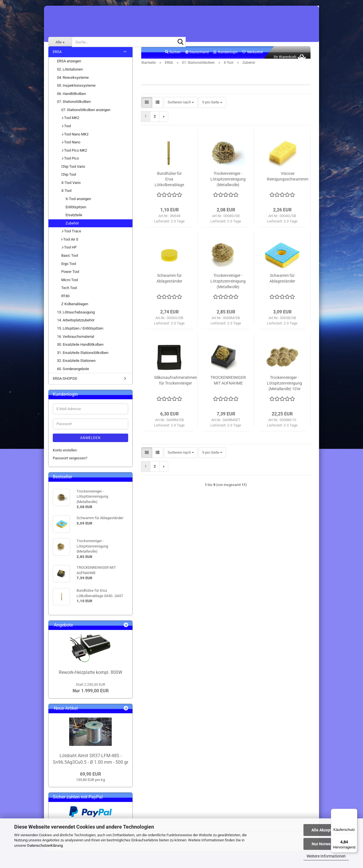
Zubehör (72, 229)
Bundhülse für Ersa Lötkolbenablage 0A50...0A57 (169, 186)
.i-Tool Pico (70, 165)
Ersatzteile (74, 221)
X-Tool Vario (71, 189)
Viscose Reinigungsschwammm (288, 182)
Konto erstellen (65, 456)
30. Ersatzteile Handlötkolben (80, 351)
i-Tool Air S (70, 246)
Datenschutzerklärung (45, 845)
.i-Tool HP (69, 254)
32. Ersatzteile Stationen (76, 367)
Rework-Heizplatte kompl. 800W (90, 679)
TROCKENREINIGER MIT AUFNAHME (228, 387)
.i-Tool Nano (71, 148)
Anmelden (90, 444)
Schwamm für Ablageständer (169, 285)
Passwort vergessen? (70, 464)
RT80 (65, 302)
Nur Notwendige (326, 844)
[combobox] (181, 109)
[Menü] (354, 812)
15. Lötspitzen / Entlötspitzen (80, 335)
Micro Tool (70, 286)
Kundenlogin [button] (225, 58)
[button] (197, 59)
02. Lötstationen (70, 76)
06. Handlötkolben (71, 100)
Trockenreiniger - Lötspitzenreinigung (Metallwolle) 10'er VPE (284, 390)
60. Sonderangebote (73, 375)
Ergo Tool (69, 270)
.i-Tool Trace (71, 237)
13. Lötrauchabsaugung (76, 318)
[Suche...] (60, 42)
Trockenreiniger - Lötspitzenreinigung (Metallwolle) (228, 185)
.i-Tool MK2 (70, 124)
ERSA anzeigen (69, 68)
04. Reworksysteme (73, 84)
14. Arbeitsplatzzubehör (76, 327)
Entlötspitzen (76, 213)
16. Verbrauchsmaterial (76, 343)
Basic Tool (70, 262)
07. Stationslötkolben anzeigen (86, 116)
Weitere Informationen (326, 856)
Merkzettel (253, 58)
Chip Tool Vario (73, 173)
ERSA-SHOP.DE (65, 385)
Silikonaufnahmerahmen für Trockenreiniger (176, 387)
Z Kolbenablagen (75, 310)
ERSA (57, 58)
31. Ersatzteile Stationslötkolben (83, 359)
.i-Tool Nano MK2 (75, 140)
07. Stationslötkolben (74, 108)
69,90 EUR (90, 780)
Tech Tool (69, 294)
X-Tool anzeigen (78, 205)
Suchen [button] (173, 58)
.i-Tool (66, 132)
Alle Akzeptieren (326, 830)
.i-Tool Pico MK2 (74, 157)
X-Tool (66, 197)
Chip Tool (69, 181)
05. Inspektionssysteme (76, 92)
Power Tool (70, 278)
